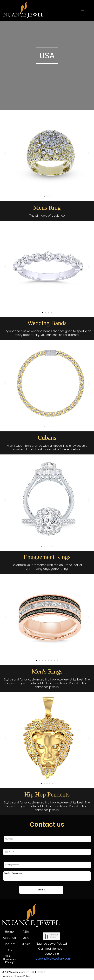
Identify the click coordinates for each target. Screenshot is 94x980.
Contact (9, 944)
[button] (44, 197)
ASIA (26, 932)
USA (26, 938)
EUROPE (26, 944)
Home (9, 932)
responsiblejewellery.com (53, 959)
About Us (9, 938)
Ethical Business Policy (9, 959)
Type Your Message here (47, 876)
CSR (9, 950)
